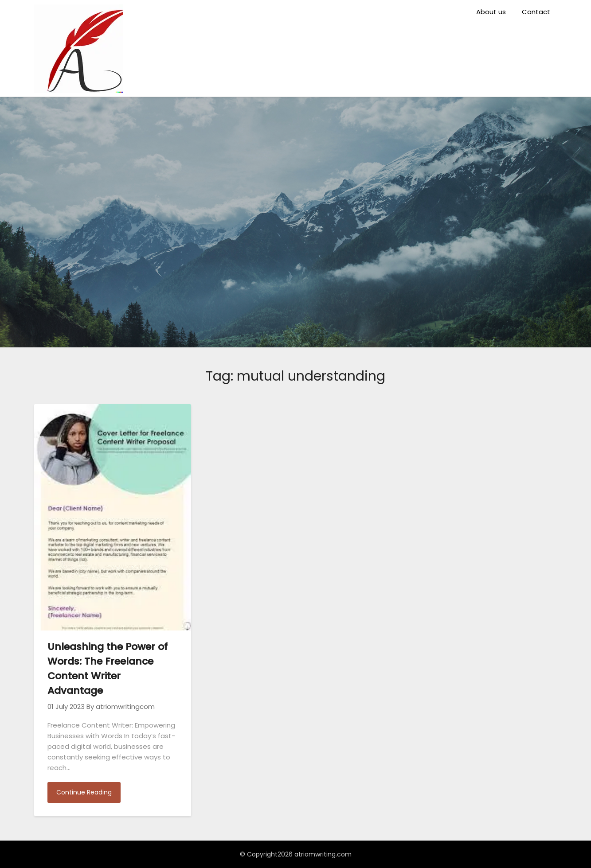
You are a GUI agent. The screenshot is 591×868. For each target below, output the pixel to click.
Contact (536, 12)
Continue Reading (84, 792)
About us (491, 12)
